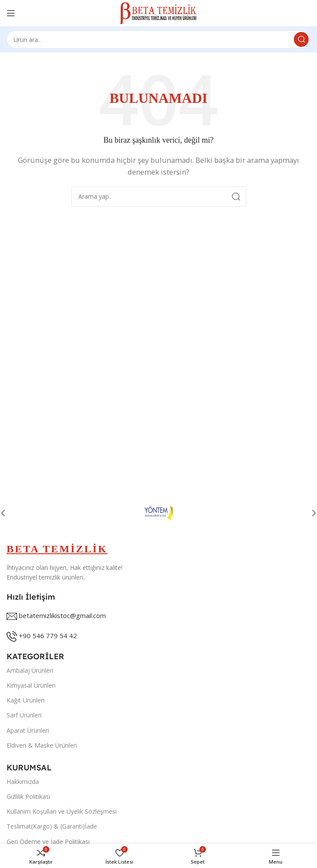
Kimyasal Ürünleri (31, 685)
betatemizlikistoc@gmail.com (62, 615)
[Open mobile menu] (11, 13)
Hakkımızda (23, 782)
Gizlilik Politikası (28, 796)
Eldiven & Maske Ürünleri (42, 745)
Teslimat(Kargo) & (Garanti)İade (52, 826)
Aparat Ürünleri (28, 730)
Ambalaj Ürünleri (30, 670)
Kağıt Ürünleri (26, 700)
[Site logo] (158, 12)
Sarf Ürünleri (24, 715)
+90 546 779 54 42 (48, 636)
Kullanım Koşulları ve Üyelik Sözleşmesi (62, 811)
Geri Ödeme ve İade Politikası (48, 842)
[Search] (158, 39)
